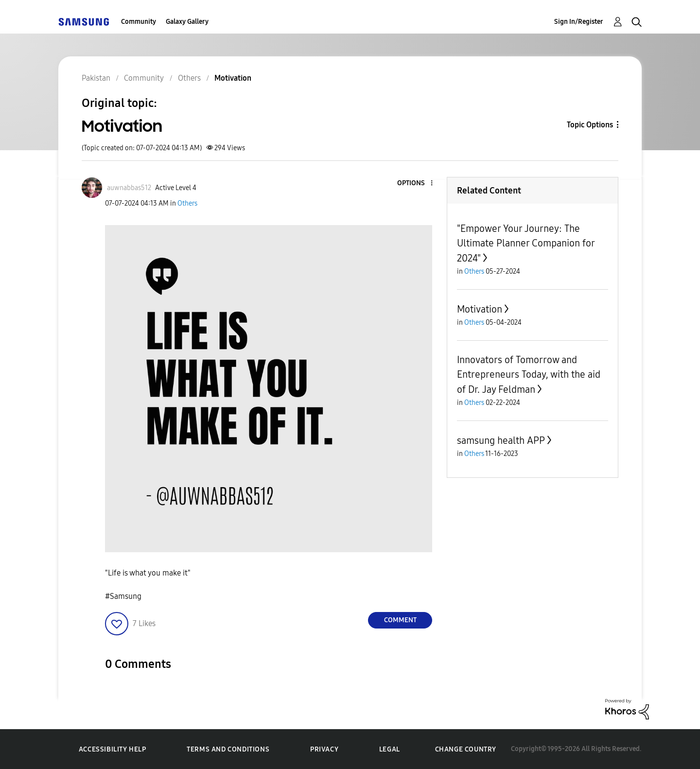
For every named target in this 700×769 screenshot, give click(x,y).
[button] (416, 184)
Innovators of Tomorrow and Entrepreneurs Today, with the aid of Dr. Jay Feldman (529, 375)
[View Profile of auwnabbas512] (129, 188)
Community (139, 22)
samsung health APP (501, 440)
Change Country (466, 749)
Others (187, 203)
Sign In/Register (579, 22)
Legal (390, 749)
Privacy (324, 749)
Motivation (480, 309)
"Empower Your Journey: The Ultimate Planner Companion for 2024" (526, 243)
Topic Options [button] (590, 125)
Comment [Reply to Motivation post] (400, 620)
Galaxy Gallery (187, 22)
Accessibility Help (113, 749)
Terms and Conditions (228, 749)
